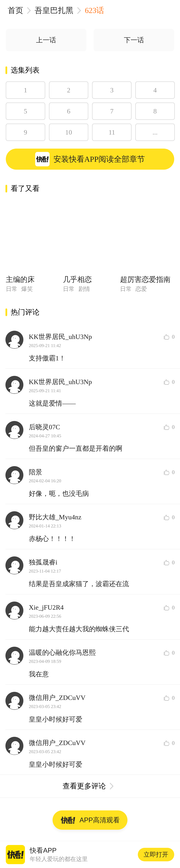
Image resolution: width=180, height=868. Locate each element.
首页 (15, 10)
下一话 (134, 40)
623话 (95, 10)
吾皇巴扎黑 (54, 10)
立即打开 (156, 854)
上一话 (46, 40)
